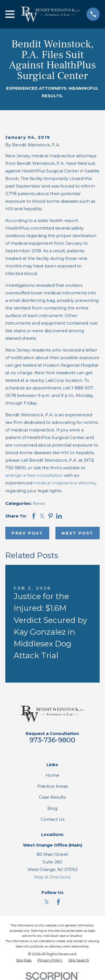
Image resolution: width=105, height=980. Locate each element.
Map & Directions (52, 877)
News (39, 503)
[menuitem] (24, 961)
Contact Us (53, 819)
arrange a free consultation (34, 475)
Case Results (52, 797)
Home (53, 775)
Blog (52, 808)
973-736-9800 (52, 740)
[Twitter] (47, 902)
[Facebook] (58, 902)
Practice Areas (53, 786)
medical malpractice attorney (65, 483)
